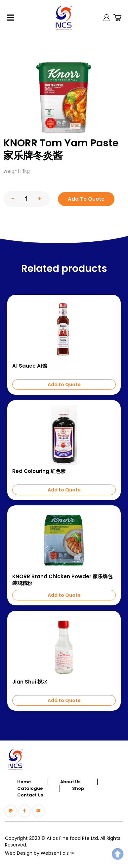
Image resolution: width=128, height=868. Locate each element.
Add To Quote (86, 199)
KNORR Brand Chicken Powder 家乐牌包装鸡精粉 (62, 580)
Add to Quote (64, 384)
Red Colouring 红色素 (39, 471)
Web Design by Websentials (37, 853)
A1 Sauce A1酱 (30, 366)
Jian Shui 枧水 (30, 682)
